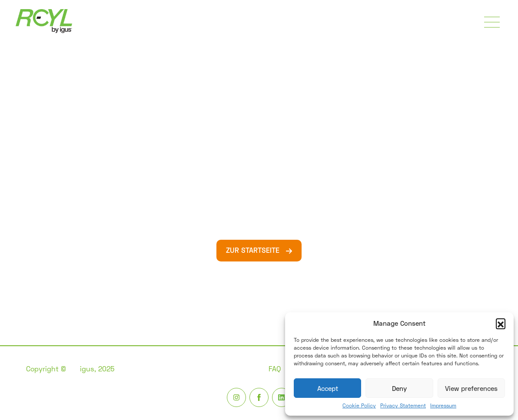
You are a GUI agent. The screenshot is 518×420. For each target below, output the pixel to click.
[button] (501, 323)
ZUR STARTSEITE (254, 250)
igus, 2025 (97, 369)
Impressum (443, 405)
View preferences (471, 388)
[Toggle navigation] (492, 22)
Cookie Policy (359, 405)
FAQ (275, 369)
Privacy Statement (403, 405)
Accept (328, 388)
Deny (399, 388)
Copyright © (46, 369)
